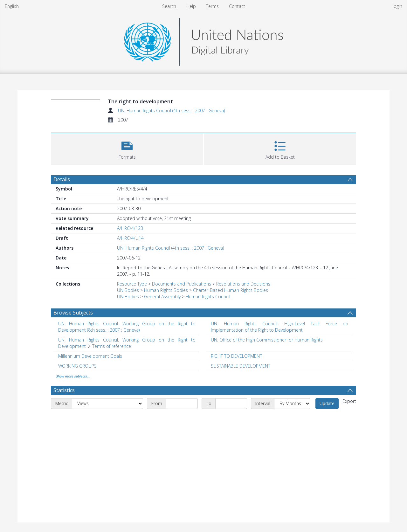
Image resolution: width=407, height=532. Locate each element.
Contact (237, 6)
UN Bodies (128, 290)
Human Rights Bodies (166, 290)
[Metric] (107, 404)
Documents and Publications (182, 284)
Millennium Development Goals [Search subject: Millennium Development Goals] (90, 356)
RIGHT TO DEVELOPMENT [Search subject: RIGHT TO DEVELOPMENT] (236, 356)
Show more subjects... (73, 376)
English (12, 6)
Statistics (64, 390)
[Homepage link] (203, 40)
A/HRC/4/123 (130, 228)
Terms (212, 6)
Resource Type (132, 284)
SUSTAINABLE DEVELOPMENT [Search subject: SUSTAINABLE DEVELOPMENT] (241, 366)
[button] (127, 148)
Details (62, 179)
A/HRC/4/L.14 (130, 238)
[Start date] (182, 404)
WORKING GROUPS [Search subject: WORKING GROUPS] (77, 366)
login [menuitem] (397, 6)
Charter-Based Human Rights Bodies (231, 290)
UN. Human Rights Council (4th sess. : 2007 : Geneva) (171, 111)
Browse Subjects (73, 313)
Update (327, 403)
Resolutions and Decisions (243, 284)
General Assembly (162, 297)
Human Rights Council (208, 297)
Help (191, 6)
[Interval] (292, 404)
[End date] (231, 404)
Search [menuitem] (169, 6)
